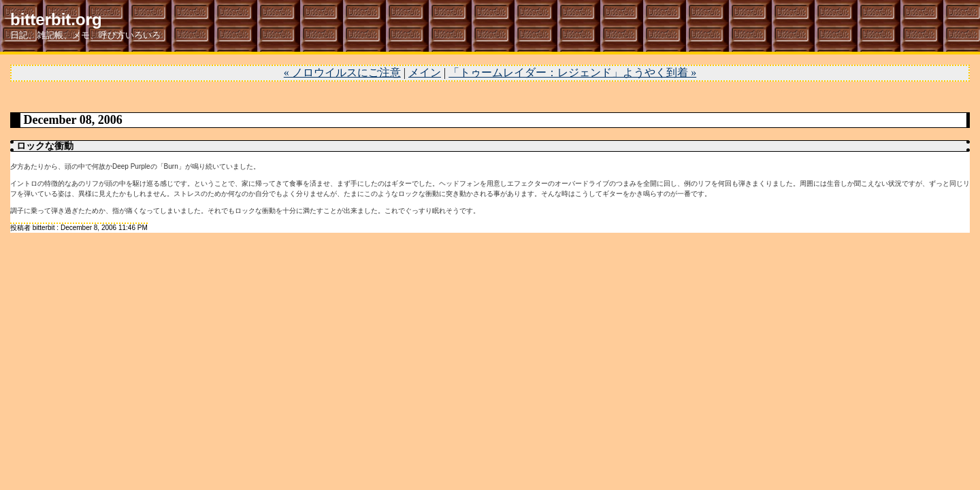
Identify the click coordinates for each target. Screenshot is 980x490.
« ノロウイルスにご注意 (342, 72)
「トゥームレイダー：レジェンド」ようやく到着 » (572, 72)
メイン (425, 72)
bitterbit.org (56, 19)
